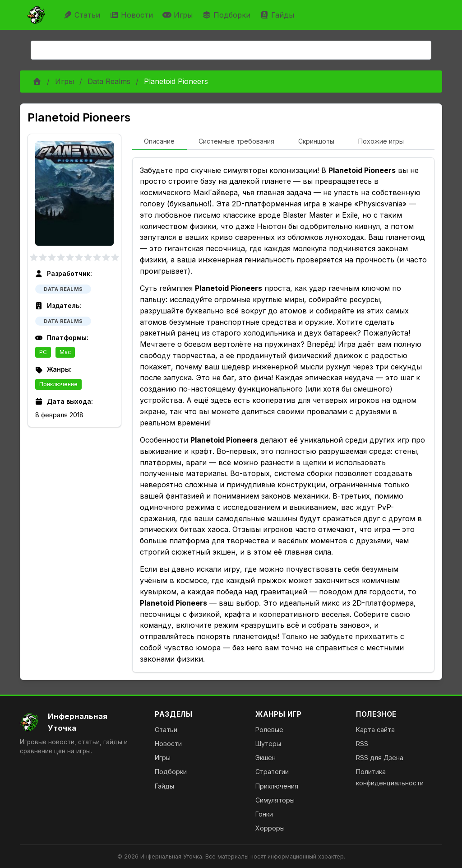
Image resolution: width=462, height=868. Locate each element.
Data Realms (109, 81)
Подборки (227, 15)
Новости (132, 15)
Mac (65, 352)
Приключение (58, 384)
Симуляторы (275, 800)
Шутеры (268, 744)
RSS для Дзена (380, 758)
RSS (362, 744)
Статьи (83, 15)
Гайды (278, 15)
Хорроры (270, 828)
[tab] (159, 142)
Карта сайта (375, 730)
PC (43, 352)
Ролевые (269, 730)
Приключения (277, 786)
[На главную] (80, 722)
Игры (179, 15)
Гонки (264, 814)
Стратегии (272, 772)
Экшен (266, 758)
